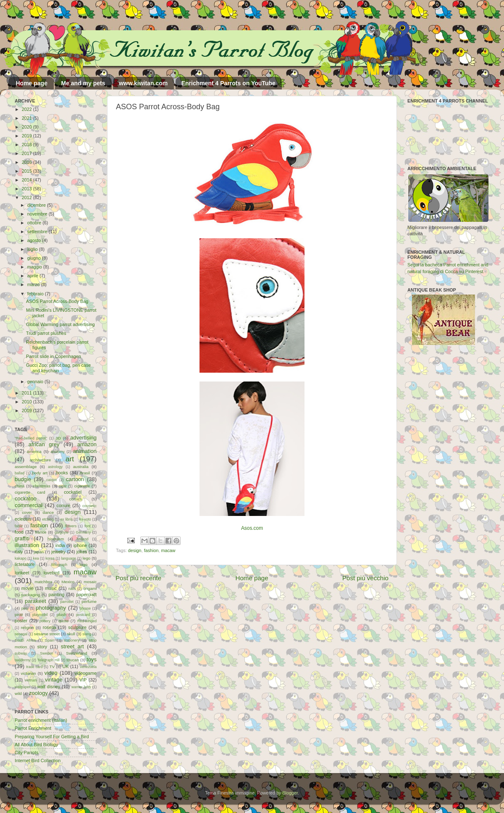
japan (39, 552)
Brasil (85, 473)
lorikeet (22, 573)
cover (27, 512)
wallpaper (22, 687)
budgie (23, 479)
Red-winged (87, 621)
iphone (80, 545)
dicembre (37, 205)
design (135, 550)
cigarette (82, 486)
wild (18, 693)
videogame (85, 673)
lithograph (59, 565)
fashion (151, 550)
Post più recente (138, 578)
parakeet (35, 601)
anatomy (58, 452)
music (51, 588)
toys (92, 659)
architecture (40, 460)
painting (57, 595)
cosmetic (89, 506)
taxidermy (22, 660)
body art (40, 473)
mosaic (90, 582)
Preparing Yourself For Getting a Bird (52, 737)
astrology (55, 467)
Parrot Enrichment (33, 728)
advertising (83, 438)
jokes (82, 552)
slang (87, 634)
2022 (28, 109)
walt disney (49, 687)
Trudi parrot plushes (46, 333)
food (19, 532)
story (42, 647)
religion (28, 628)
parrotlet (67, 602)
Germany (83, 532)
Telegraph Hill (49, 660)
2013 (28, 189)
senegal (21, 634)
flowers (71, 526)
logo (84, 564)
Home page (32, 83)
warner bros (81, 687)
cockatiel (73, 492)
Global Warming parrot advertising (60, 324)
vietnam (31, 680)
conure (64, 505)
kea (36, 558)
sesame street (47, 634)
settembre (38, 232)
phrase (85, 608)
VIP (83, 680)
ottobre (35, 223)
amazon (87, 444)
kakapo (21, 558)
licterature (25, 564)
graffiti (22, 538)
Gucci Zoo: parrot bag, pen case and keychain (58, 368)
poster (21, 621)
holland (83, 539)
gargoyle (62, 532)
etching (48, 519)
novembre (38, 214)
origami (90, 588)
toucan (73, 660)
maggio (35, 267)
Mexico (68, 582)
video (51, 673)
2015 (28, 171)
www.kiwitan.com (143, 83)
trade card (34, 667)
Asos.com (252, 528)
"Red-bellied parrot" (31, 438)
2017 (28, 153)
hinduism (56, 539)
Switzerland (76, 653)
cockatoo (26, 499)
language (69, 558)
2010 (28, 402)
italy (19, 552)
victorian (28, 673)
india (60, 545)
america (34, 451)
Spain (50, 640)
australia (81, 467)
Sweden (46, 653)
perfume (89, 601)
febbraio (36, 294)
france (41, 532)
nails (72, 589)
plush (62, 614)
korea (50, 558)
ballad (20, 473)
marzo (34, 284)
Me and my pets (83, 83)
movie (28, 588)
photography (51, 608)
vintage (54, 680)
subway (21, 653)
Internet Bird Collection (38, 760)
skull (71, 634)
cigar (63, 486)
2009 (28, 410)
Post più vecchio (365, 578)
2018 (28, 145)
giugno (35, 258)
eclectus (23, 519)
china (20, 486)
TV (52, 667)
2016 (28, 162)
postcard (83, 615)
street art (72, 646)
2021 (28, 118)
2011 (28, 393)
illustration (27, 545)
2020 (28, 127)
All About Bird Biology (36, 745)
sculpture (77, 627)
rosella (50, 627)
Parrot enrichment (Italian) (41, 720)
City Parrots (26, 752)
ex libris (67, 519)
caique (51, 480)
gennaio (36, 382)
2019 (28, 136)
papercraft (86, 595)
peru (25, 608)
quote (63, 621)
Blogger (290, 793)
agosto (35, 240)
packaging (31, 595)
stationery (72, 640)
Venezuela (88, 667)
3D (58, 438)
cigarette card (30, 492)
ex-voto (85, 519)
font (87, 526)
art (70, 459)
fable (19, 526)
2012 (28, 197)
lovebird (52, 573)
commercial (29, 505)
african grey (44, 444)
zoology (38, 693)
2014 (28, 180)
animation (85, 451)
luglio (33, 249)
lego (87, 558)
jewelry (58, 552)
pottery (45, 621)
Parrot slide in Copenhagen (54, 356)
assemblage (26, 467)
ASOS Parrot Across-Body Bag (57, 301)
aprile (33, 276)
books (62, 473)
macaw (168, 550)
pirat (19, 614)
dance (48, 512)
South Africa (25, 640)
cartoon (75, 479)
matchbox (43, 582)
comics (76, 499)
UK (66, 666)
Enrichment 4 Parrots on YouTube (228, 83)
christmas (42, 486)
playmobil (40, 615)
